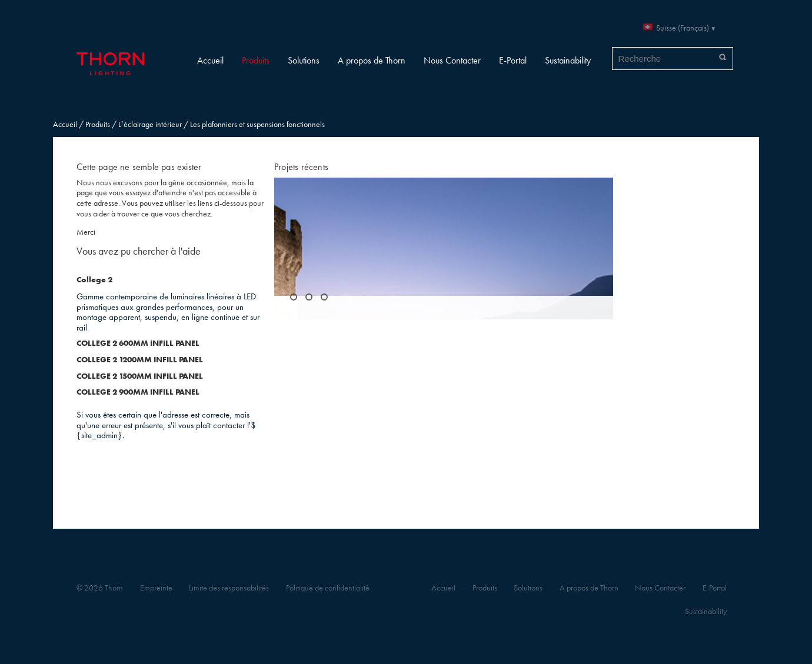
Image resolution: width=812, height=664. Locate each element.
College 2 (94, 280)
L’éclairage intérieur (150, 124)
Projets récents (301, 167)
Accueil (210, 60)
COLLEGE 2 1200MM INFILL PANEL (140, 360)
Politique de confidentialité (328, 588)
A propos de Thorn (372, 60)
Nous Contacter (452, 60)
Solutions (304, 60)
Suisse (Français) (683, 28)
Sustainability (568, 60)
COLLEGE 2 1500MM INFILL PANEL (140, 376)
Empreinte (156, 588)
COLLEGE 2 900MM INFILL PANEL (138, 392)
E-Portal (513, 60)
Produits (256, 60)
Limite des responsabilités (229, 588)
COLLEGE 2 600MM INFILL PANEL (138, 343)
